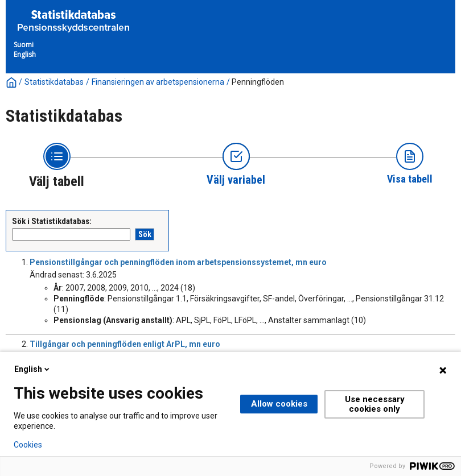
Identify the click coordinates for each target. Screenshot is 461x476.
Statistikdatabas (54, 82)
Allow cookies (279, 404)
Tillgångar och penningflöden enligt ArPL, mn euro (125, 344)
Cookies (28, 445)
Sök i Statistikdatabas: (52, 221)
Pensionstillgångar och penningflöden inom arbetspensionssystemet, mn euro (178, 262)
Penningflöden (258, 82)
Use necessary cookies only (375, 404)
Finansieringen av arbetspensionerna (158, 82)
